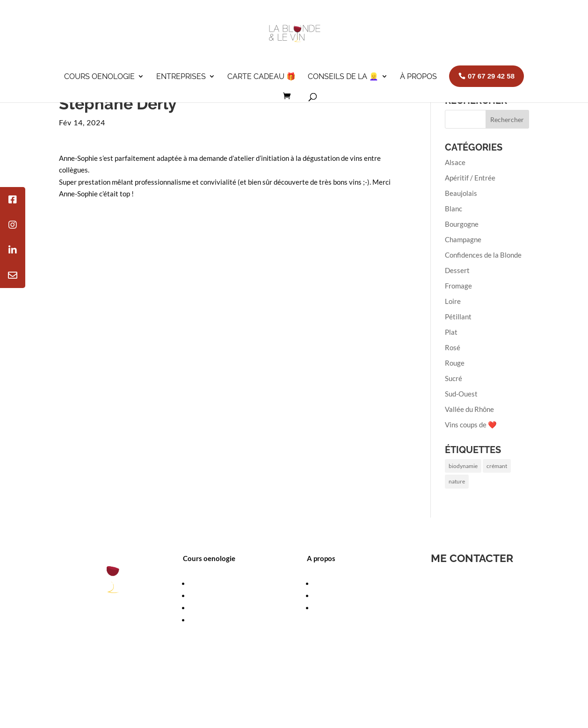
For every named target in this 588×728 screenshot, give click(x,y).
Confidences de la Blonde (483, 255)
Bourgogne (462, 224)
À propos (418, 76)
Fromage (458, 286)
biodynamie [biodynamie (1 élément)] (463, 466)
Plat (451, 332)
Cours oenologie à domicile (231, 608)
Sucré (454, 378)
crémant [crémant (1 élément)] (497, 466)
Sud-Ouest (461, 394)
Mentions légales (195, 686)
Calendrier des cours (221, 596)
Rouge (455, 363)
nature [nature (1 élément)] (457, 481)
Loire (453, 301)
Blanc (454, 209)
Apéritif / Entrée (470, 178)
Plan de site (319, 686)
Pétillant (458, 317)
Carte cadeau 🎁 (261, 76)
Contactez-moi (273, 686)
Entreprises (181, 76)
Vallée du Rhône (469, 409)
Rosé (453, 347)
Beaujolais (461, 193)
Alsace (455, 162)
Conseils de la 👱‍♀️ (343, 76)
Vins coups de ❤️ (471, 425)
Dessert (457, 270)
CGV (236, 686)
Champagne (463, 239)
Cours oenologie (99, 76)
